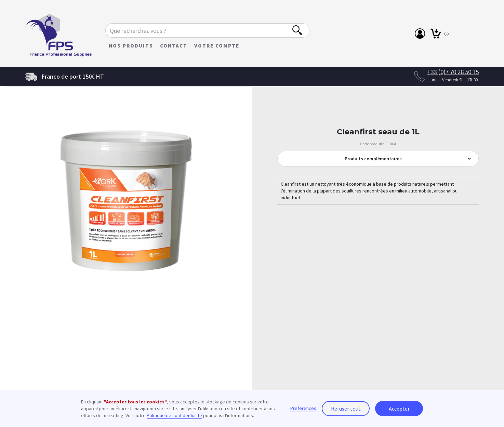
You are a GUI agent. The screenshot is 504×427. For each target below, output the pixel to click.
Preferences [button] (303, 408)
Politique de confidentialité (174, 415)
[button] (378, 159)
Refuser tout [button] (346, 409)
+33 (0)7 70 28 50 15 (453, 72)
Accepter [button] (399, 409)
